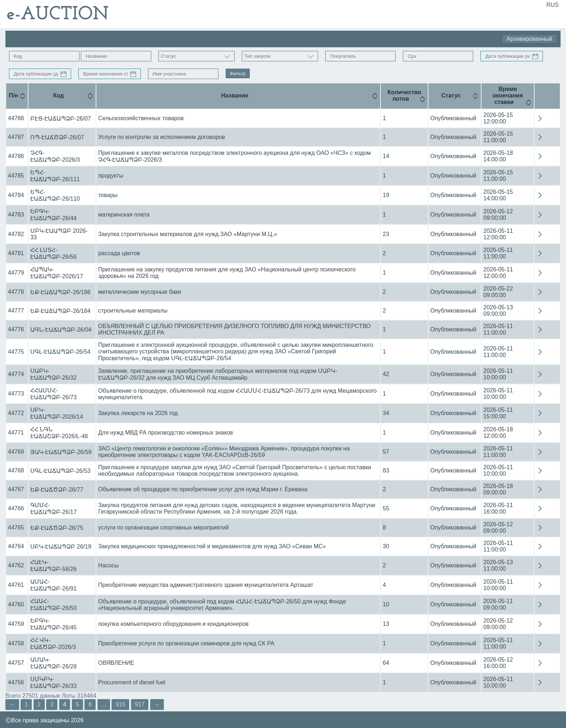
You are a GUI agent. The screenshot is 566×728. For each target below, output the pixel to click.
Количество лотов (404, 95)
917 (140, 704)
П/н (13, 95)
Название (235, 95)
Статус (451, 95)
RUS (553, 5)
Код (58, 95)
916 (120, 704)
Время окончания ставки (508, 95)
